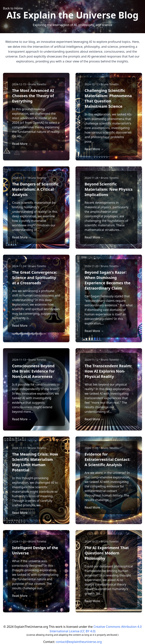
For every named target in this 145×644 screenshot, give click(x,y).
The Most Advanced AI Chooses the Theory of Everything (33, 96)
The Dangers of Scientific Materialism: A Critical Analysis (35, 189)
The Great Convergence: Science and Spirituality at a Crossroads (35, 278)
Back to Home (13, 8)
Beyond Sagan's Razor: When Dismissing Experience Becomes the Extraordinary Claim (108, 280)
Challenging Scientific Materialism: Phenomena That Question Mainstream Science (108, 98)
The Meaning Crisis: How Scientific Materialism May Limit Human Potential (35, 462)
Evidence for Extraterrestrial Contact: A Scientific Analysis (107, 459)
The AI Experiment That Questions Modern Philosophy (107, 553)
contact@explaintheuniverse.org (79, 642)
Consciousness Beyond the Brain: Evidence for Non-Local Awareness (33, 371)
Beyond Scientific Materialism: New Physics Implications (109, 189)
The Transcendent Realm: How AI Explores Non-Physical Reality (108, 371)
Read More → (22, 144)
